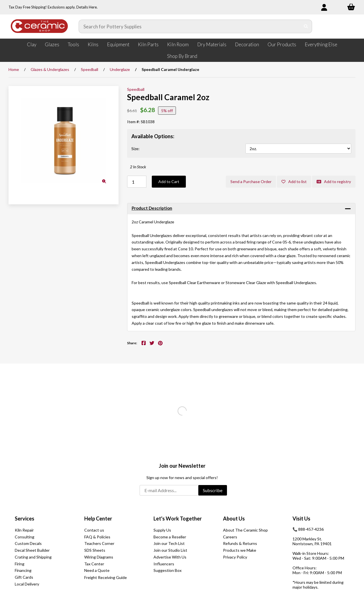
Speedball (90, 69)
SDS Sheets (95, 550)
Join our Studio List (170, 550)
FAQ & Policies (97, 537)
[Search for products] (190, 26)
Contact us (94, 530)
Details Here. (87, 7)
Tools (73, 44)
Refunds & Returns (240, 543)
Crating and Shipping (33, 557)
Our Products (282, 44)
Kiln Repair (24, 530)
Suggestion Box (168, 570)
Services (25, 519)
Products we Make (240, 550)
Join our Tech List (169, 543)
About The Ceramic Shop (245, 530)
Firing (20, 564)
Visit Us (301, 519)
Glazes (52, 44)
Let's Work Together (178, 519)
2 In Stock (138, 167)
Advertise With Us (170, 557)
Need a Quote (97, 570)
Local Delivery (27, 584)
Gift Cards (24, 577)
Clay (32, 44)
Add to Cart (169, 181)
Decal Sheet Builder (32, 550)
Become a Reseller (170, 537)
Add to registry (334, 181)
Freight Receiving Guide (106, 577)
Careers (230, 537)
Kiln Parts (148, 44)
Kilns (93, 44)
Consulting (25, 537)
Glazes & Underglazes (50, 69)
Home (14, 69)
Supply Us (162, 530)
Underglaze (120, 69)
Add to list (294, 181)
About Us (234, 519)
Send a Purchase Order (251, 181)
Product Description (152, 208)
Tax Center (94, 564)
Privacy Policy (235, 557)
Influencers (164, 564)
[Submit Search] (306, 26)
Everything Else (321, 44)
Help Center (98, 519)
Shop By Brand (182, 56)
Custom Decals (28, 543)
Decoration (247, 44)
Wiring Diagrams (99, 557)
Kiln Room (178, 44)
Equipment (118, 44)
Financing (23, 570)
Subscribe (213, 490)
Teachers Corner (99, 543)
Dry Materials (212, 44)
